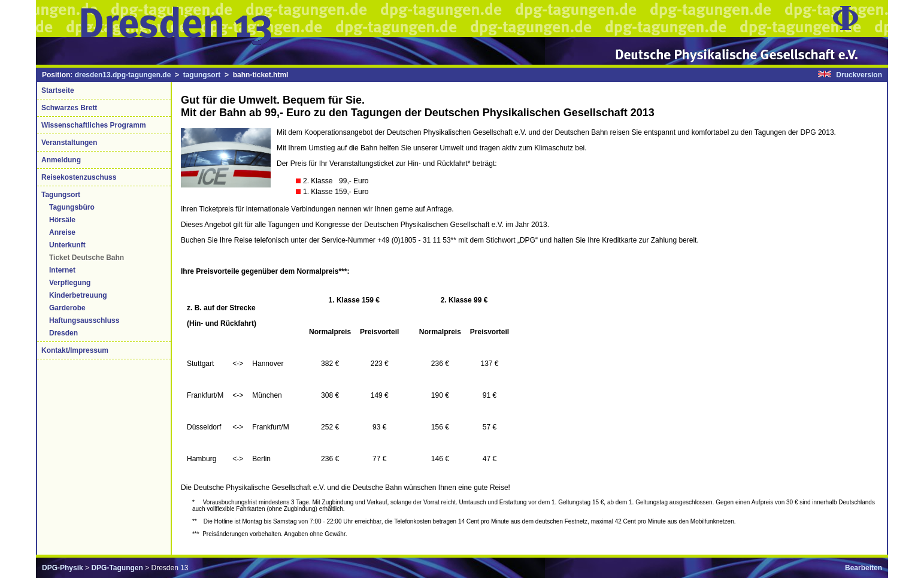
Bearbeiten (864, 568)
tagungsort (202, 75)
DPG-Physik (63, 568)
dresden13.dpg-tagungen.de (123, 75)
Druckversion (859, 75)
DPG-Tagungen (117, 568)
